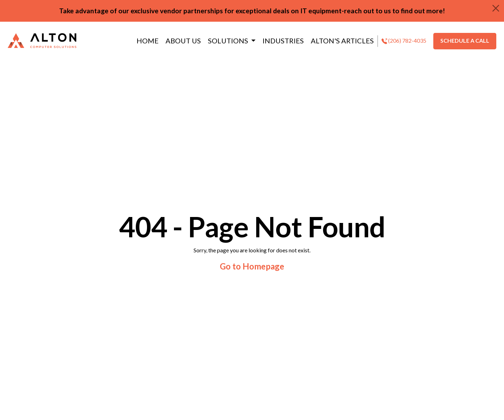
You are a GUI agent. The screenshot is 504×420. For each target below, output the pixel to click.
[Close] (496, 8)
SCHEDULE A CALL (465, 40)
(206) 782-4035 (404, 41)
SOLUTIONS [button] (229, 41)
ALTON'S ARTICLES (342, 41)
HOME (148, 41)
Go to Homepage (252, 266)
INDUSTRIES (283, 41)
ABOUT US (183, 41)
